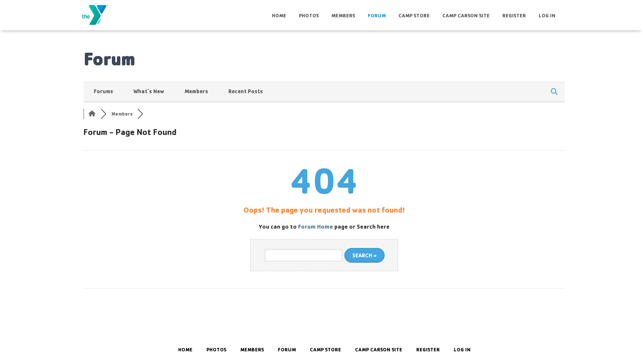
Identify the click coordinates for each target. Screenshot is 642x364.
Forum (377, 15)
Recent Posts (246, 91)
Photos (309, 15)
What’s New (149, 91)
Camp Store (414, 15)
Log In (547, 15)
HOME (279, 15)
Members (343, 15)
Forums (103, 91)
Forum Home (316, 226)
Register (514, 15)
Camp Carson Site (466, 15)
